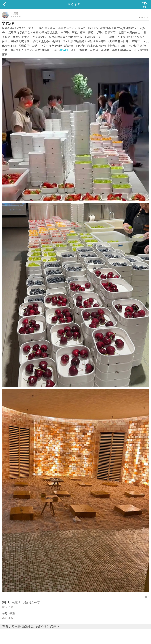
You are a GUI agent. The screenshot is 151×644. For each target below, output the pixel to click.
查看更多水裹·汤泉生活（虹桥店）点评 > (30, 626)
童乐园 (64, 50)
